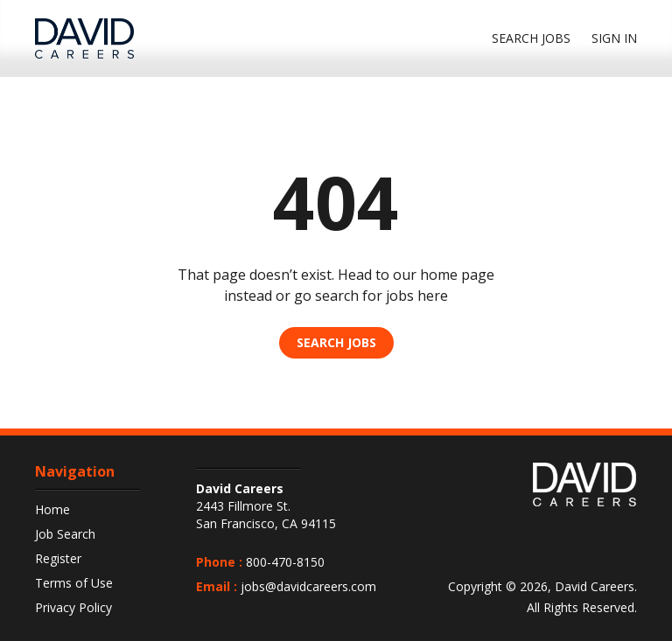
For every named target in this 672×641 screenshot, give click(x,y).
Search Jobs (336, 342)
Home (52, 509)
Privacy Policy (73, 607)
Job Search (65, 534)
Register (58, 558)
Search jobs (531, 38)
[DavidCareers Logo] (84, 38)
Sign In (614, 38)
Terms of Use (74, 583)
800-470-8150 (285, 562)
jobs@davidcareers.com (308, 586)
